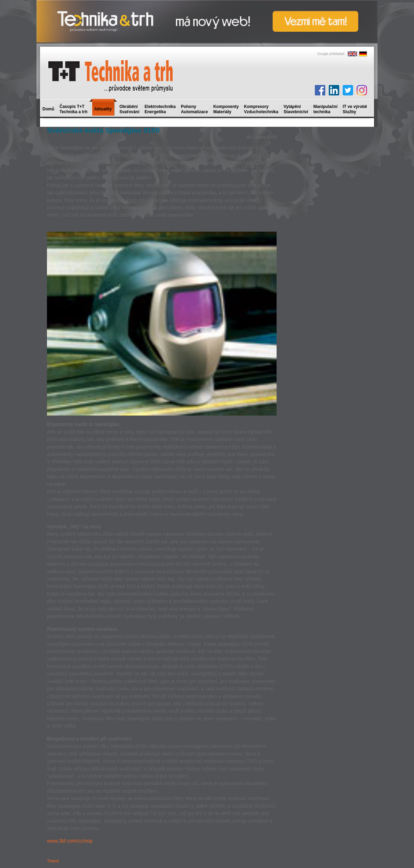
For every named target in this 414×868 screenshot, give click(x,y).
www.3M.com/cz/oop (70, 841)
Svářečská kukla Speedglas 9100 (103, 130)
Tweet (53, 861)
